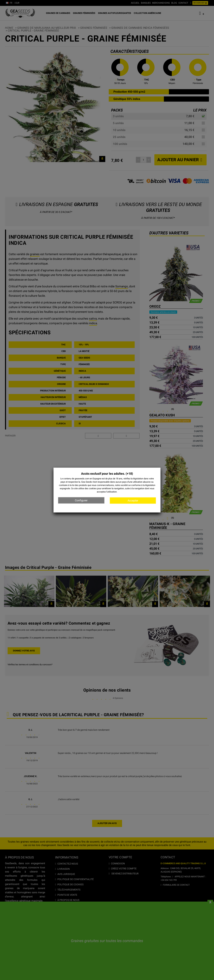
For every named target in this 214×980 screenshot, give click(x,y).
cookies (93, 489)
